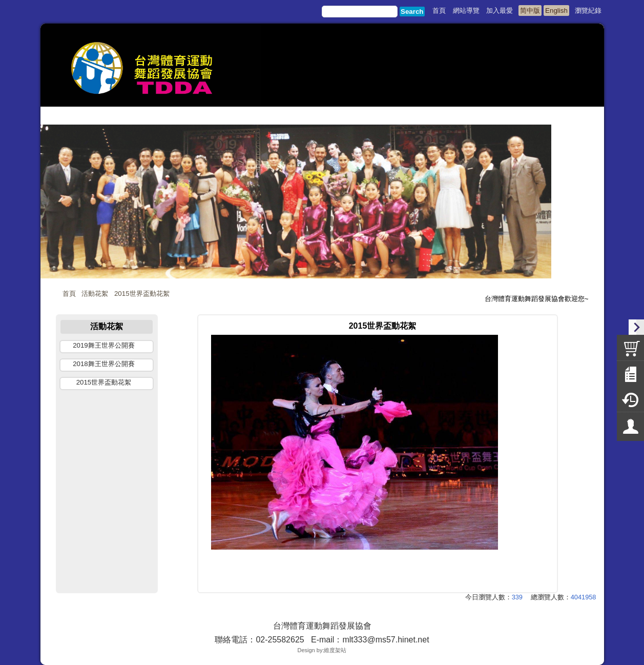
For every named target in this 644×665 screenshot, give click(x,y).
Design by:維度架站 (322, 650)
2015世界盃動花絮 (142, 294)
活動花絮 (95, 294)
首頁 (69, 294)
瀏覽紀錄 (588, 11)
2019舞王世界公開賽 (104, 345)
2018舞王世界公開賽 (104, 364)
